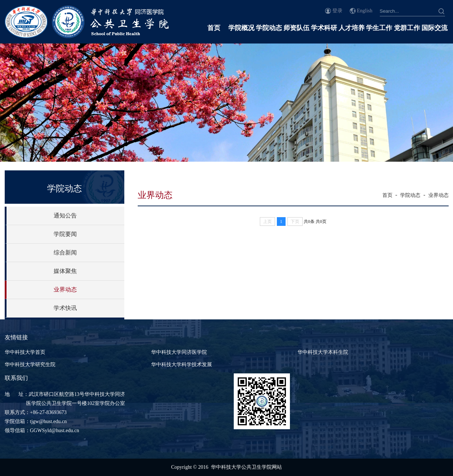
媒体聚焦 (65, 271)
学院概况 (241, 28)
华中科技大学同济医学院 (179, 352)
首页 (214, 28)
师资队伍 (296, 28)
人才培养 (352, 28)
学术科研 (324, 28)
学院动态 (269, 28)
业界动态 (65, 289)
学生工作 (379, 28)
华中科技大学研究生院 (30, 365)
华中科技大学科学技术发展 (182, 365)
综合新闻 (65, 253)
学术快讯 (65, 308)
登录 (337, 11)
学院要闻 (65, 234)
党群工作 (407, 28)
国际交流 (435, 28)
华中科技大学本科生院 (323, 352)
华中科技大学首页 (25, 352)
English (365, 11)
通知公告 (65, 216)
